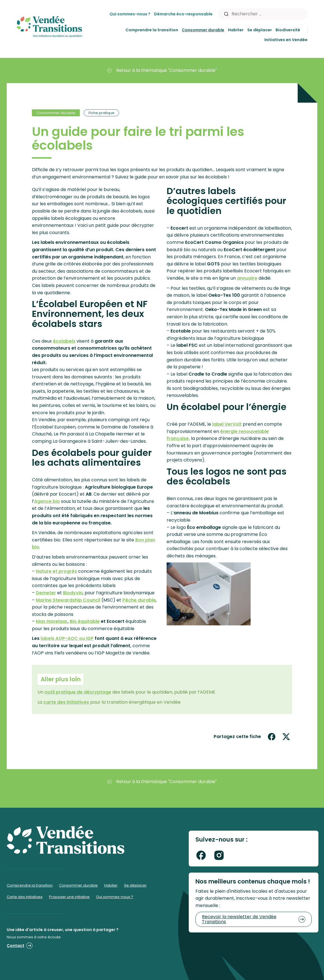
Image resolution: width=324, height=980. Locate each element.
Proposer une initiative (69, 897)
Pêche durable (139, 600)
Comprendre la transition (152, 30)
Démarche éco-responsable (183, 14)
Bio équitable (85, 621)
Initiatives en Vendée (286, 40)
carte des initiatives (66, 702)
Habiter (236, 30)
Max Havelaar (52, 621)
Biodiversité (288, 30)
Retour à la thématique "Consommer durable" (162, 70)
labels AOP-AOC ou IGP (67, 638)
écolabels (64, 341)
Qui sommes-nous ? (130, 14)
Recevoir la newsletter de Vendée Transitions (254, 919)
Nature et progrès (56, 571)
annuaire (247, 278)
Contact (20, 946)
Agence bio (47, 501)
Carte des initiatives (25, 897)
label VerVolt (227, 424)
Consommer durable (203, 30)
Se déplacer (260, 30)
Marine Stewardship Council (68, 600)
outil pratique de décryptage (78, 692)
